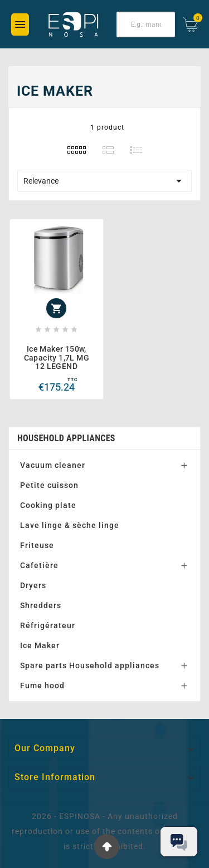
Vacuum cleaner (53, 465)
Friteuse (37, 545)
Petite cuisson (49, 485)
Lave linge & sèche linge (70, 525)
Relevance (104, 181)
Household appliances (66, 438)
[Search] (146, 24)
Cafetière (39, 565)
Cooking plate (48, 505)
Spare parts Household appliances (90, 665)
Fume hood (42, 685)
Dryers (33, 585)
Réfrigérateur (48, 625)
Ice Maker (40, 645)
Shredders (41, 605)
